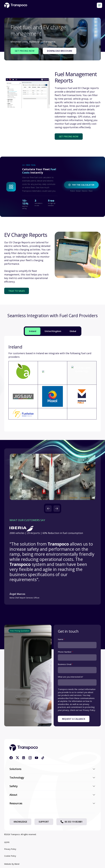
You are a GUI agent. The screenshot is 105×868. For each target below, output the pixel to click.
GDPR (7, 842)
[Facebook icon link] (11, 758)
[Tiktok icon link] (43, 758)
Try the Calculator (81, 185)
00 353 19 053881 (72, 822)
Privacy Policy (10, 849)
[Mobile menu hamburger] (99, 5)
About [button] (52, 795)
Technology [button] (52, 778)
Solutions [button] (52, 769)
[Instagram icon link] (30, 758)
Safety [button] (52, 786)
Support (44, 822)
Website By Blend (12, 864)
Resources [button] (52, 803)
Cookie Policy (10, 856)
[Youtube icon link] (36, 758)
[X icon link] (17, 758)
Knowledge (20, 822)
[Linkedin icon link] (24, 758)
